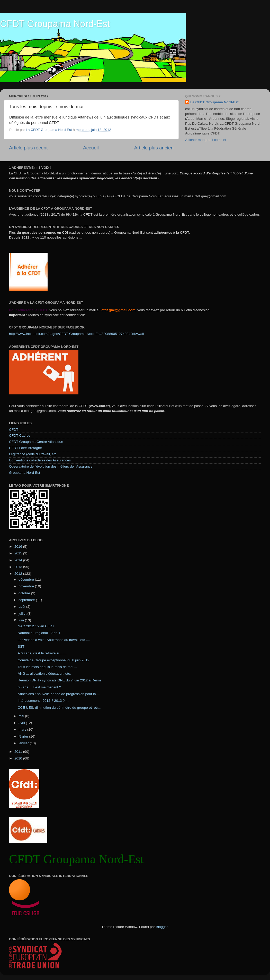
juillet (23, 614)
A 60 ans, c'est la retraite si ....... (42, 653)
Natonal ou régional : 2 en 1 (39, 633)
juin (22, 620)
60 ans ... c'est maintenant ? (39, 687)
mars (23, 729)
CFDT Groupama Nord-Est (55, 24)
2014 (19, 560)
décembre (27, 580)
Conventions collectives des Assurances (40, 460)
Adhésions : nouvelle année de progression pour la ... (59, 694)
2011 (19, 752)
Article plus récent (28, 148)
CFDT (14, 430)
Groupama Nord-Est (25, 473)
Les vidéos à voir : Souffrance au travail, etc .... (54, 640)
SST (21, 647)
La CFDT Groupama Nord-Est (214, 102)
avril (22, 723)
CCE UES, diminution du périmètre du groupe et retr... (59, 708)
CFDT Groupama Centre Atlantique (36, 442)
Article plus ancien (154, 148)
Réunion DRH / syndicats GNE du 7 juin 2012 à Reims (60, 680)
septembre (27, 600)
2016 (19, 547)
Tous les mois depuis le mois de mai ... (47, 667)
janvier (24, 743)
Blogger (162, 927)
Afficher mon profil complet (206, 140)
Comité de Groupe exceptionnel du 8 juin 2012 (53, 660)
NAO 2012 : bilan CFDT (36, 626)
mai (22, 716)
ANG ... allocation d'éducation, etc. (44, 674)
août (22, 607)
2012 (19, 574)
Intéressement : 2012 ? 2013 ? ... (43, 701)
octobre (25, 593)
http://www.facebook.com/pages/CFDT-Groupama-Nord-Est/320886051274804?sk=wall (76, 334)
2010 (19, 758)
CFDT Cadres (20, 436)
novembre (27, 586)
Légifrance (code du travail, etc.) (34, 454)
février (24, 736)
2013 (19, 567)
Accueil (91, 148)
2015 (19, 553)
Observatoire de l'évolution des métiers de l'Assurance (51, 466)
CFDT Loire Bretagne (25, 448)
